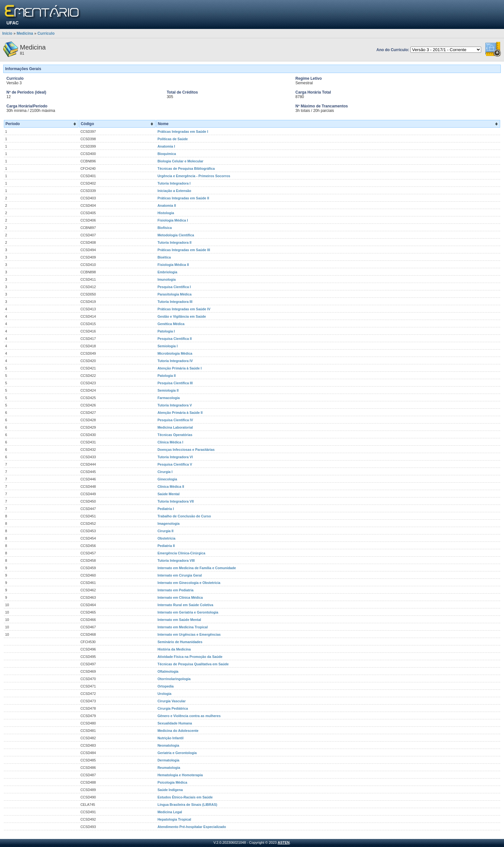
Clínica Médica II (171, 487)
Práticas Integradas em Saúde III (184, 250)
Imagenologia (169, 524)
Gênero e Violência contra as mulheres (189, 716)
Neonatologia (168, 745)
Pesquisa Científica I (174, 287)
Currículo (46, 33)
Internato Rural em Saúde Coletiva (185, 605)
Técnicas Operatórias (175, 435)
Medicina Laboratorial (175, 427)
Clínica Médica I (170, 442)
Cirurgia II (166, 531)
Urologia (164, 694)
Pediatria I (166, 509)
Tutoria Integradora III (175, 302)
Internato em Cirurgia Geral (180, 575)
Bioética (164, 257)
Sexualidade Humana (175, 723)
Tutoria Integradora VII (176, 501)
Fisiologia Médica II (173, 265)
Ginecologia (167, 479)
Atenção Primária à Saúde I (180, 368)
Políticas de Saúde (173, 139)
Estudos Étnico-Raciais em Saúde (185, 797)
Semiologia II (168, 390)
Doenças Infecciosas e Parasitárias (186, 450)
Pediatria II (166, 546)
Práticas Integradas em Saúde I (183, 132)
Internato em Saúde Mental (179, 620)
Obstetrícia (166, 538)
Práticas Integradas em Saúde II (183, 198)
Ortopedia (166, 686)
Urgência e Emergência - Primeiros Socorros (194, 176)
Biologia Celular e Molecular (180, 161)
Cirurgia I (165, 472)
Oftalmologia (168, 671)
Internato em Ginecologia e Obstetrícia (189, 583)
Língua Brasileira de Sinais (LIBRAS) (187, 805)
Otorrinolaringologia (174, 679)
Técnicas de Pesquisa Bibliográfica (186, 168)
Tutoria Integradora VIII (176, 560)
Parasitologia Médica (175, 294)
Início (7, 33)
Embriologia (167, 272)
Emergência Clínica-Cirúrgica (181, 553)
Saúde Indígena (170, 790)
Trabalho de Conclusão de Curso (184, 516)
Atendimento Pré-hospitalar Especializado (192, 827)
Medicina (25, 33)
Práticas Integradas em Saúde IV (184, 309)
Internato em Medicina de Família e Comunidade (197, 568)
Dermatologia (168, 760)
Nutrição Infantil (171, 738)
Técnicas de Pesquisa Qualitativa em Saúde (193, 664)
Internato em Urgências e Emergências (189, 634)
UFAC (13, 23)
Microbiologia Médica (175, 353)
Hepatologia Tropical (174, 819)
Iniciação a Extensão (174, 191)
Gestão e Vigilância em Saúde (182, 316)
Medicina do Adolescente (178, 731)
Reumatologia (169, 768)
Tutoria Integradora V (175, 405)
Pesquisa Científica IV (175, 420)
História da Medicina (174, 649)
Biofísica (165, 228)
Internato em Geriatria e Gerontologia (188, 612)
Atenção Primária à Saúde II (180, 413)
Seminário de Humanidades (180, 642)
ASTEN (284, 842)
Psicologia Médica (172, 782)
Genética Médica (171, 324)
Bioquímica (167, 154)
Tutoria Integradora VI (175, 457)
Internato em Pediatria (175, 590)
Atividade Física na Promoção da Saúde (190, 657)
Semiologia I (168, 346)
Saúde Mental (169, 494)
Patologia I (166, 331)
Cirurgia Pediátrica (173, 708)
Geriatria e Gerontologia (177, 753)
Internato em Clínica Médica (180, 597)
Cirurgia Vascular (172, 701)
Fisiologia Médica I (173, 220)
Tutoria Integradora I (174, 183)
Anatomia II (167, 205)
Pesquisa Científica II (175, 339)
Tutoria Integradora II (175, 242)
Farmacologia (169, 398)
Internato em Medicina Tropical (183, 627)
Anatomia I (166, 146)
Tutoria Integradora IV (175, 361)
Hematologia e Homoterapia (180, 775)
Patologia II (167, 376)
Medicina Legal (170, 812)
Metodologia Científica (176, 235)
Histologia (166, 213)
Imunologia (167, 279)
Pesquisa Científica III (175, 383)
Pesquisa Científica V (175, 464)
